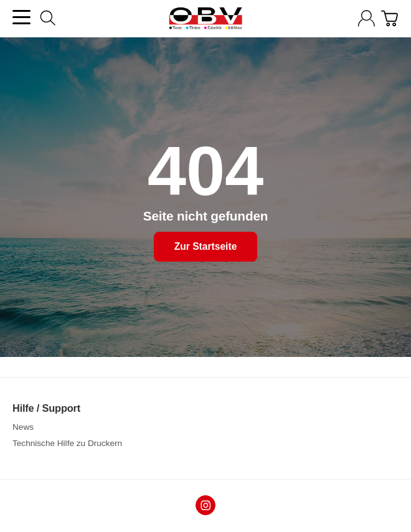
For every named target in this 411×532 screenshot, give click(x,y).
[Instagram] (205, 505)
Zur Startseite (205, 247)
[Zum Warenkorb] (390, 18)
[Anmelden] (366, 18)
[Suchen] (48, 18)
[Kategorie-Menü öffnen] (21, 17)
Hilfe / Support (46, 408)
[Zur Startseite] (205, 19)
